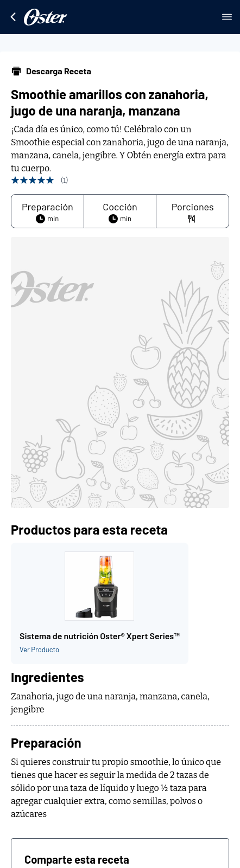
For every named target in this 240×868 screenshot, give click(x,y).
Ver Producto (39, 650)
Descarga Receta (51, 71)
